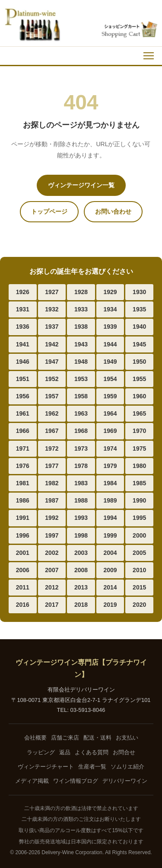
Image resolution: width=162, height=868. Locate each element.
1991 (23, 518)
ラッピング (41, 752)
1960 (139, 396)
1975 (139, 448)
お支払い (127, 738)
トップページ (49, 211)
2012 (52, 587)
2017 (52, 605)
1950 (139, 362)
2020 (139, 605)
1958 (81, 396)
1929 (110, 292)
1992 (52, 518)
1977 (52, 466)
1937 (52, 327)
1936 (23, 327)
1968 (81, 431)
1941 (23, 344)
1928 (81, 292)
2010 (139, 570)
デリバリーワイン (125, 781)
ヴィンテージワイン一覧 (81, 185)
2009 (110, 570)
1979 (110, 466)
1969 (110, 431)
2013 (81, 587)
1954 (110, 379)
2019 (110, 605)
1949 (110, 362)
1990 (139, 500)
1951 (23, 379)
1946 (23, 362)
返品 (65, 752)
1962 (52, 413)
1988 (81, 500)
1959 (110, 396)
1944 (110, 344)
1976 (23, 466)
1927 (52, 292)
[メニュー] (149, 56)
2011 (23, 587)
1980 (139, 466)
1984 (110, 483)
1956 (23, 396)
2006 (23, 570)
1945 (139, 344)
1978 (81, 466)
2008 (81, 570)
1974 (110, 448)
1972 (52, 448)
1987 (52, 500)
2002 (52, 553)
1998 (81, 535)
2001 (23, 553)
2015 (139, 587)
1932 (52, 309)
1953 (81, 379)
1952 (52, 379)
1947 (52, 362)
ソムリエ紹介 (127, 767)
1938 (81, 327)
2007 (52, 570)
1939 (110, 327)
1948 (81, 362)
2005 (139, 553)
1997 (52, 535)
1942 (52, 344)
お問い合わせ (113, 211)
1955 (139, 379)
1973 (81, 448)
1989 (110, 500)
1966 (23, 431)
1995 (139, 518)
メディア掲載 (32, 781)
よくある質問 (92, 752)
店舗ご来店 (65, 738)
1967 (52, 431)
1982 (52, 483)
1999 (110, 535)
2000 (139, 535)
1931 (23, 309)
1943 (81, 344)
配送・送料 (97, 738)
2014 (110, 587)
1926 (23, 292)
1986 (23, 500)
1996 (23, 535)
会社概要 (35, 738)
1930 (139, 292)
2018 (81, 605)
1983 (81, 483)
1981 (23, 483)
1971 (23, 448)
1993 (81, 518)
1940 (139, 327)
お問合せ (124, 752)
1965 (139, 413)
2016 (23, 605)
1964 (110, 413)
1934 (110, 309)
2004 (110, 553)
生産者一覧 (92, 767)
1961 (23, 413)
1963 (81, 413)
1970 (139, 431)
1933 (81, 309)
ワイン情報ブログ (76, 781)
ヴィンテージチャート (46, 767)
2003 (81, 553)
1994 (110, 518)
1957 (52, 396)
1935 (139, 309)
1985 (139, 483)
